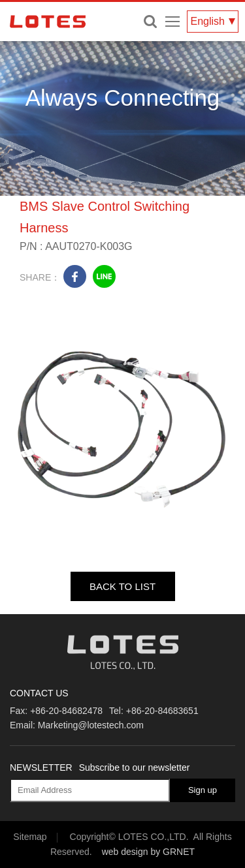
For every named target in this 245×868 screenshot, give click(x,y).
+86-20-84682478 (66, 711)
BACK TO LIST (122, 586)
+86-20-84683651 (162, 711)
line (104, 276)
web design (125, 852)
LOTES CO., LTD (48, 22)
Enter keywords (150, 22)
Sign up (203, 790)
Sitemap (30, 837)
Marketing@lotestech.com (91, 725)
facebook (75, 276)
